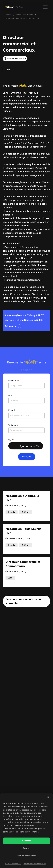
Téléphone (15, 425)
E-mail (13, 410)
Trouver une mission (25, 15)
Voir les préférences (27, 856)
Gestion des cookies (13, 864)
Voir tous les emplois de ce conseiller (24, 601)
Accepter (26, 841)
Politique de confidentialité (35, 864)
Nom (12, 395)
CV (11, 440)
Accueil (9, 15)
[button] (49, 798)
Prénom (14, 381)
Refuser (27, 848)
